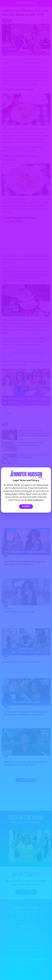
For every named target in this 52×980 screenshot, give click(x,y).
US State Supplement (34, 500)
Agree (26, 506)
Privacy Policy (11, 494)
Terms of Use (42, 485)
